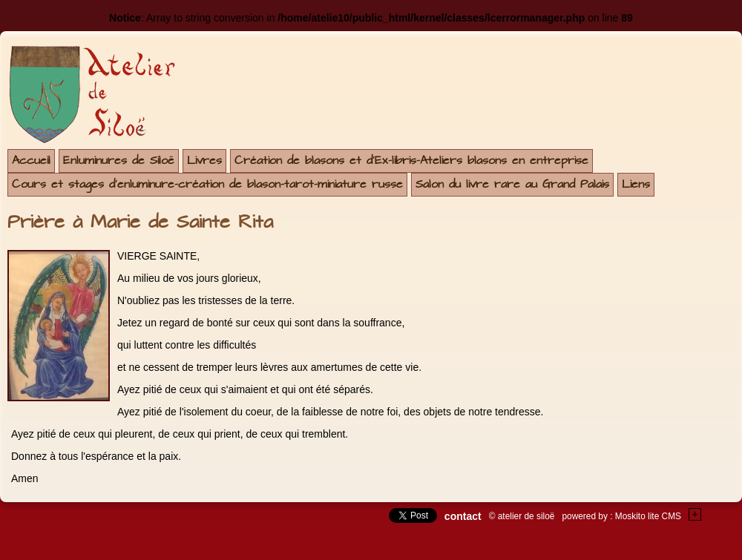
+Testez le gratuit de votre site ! (695, 514)
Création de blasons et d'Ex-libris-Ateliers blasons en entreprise (411, 161)
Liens (636, 184)
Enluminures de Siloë (119, 161)
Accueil (31, 161)
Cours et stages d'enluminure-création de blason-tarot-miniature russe (207, 184)
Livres (204, 161)
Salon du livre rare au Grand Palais (512, 184)
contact (463, 516)
